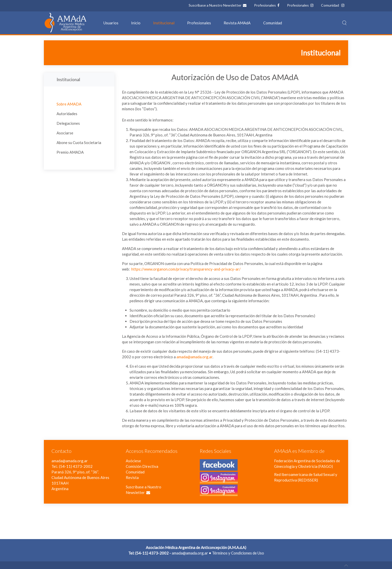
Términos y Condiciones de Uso (238, 553)
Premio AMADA (70, 152)
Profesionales (265, 5)
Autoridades (67, 114)
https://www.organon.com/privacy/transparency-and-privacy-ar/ (186, 269)
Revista (132, 477)
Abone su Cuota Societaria (79, 143)
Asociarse (65, 133)
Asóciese (133, 461)
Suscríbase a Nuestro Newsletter (215, 5)
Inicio (136, 23)
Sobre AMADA (69, 104)
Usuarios (111, 23)
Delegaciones (68, 123)
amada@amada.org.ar (194, 357)
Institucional (164, 23)
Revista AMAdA (237, 23)
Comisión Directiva (142, 466)
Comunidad (330, 5)
